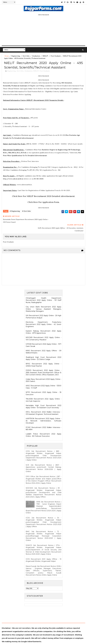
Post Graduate (56, 56)
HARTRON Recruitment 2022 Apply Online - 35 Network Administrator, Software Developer (43, 413)
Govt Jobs (26, 56)
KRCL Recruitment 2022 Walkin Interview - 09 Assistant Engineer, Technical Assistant (43, 405)
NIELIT (45, 56)
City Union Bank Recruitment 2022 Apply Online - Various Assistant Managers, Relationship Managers (43, 301)
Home (7, 56)
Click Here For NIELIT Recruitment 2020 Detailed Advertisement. (44, 197)
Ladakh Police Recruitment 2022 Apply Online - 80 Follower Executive (43, 427)
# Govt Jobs (26, 212)
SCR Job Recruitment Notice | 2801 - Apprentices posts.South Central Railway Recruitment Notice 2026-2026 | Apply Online (43, 460)
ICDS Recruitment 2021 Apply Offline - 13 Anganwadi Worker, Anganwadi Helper (43, 552)
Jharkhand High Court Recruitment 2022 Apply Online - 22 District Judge (43, 350)
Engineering (16, 56)
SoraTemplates (34, 637)
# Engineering (15, 212)
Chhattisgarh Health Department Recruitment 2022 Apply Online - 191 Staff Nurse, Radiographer (43, 292)
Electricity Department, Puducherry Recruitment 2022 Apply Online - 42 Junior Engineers (43, 316)
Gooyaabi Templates (60, 637)
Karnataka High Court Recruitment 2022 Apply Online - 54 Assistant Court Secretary (43, 398)
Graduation (36, 56)
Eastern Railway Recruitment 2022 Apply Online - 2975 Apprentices (43, 324)
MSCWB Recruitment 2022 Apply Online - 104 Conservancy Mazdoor (43, 330)
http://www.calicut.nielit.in (13, 179)
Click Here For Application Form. (44, 203)
